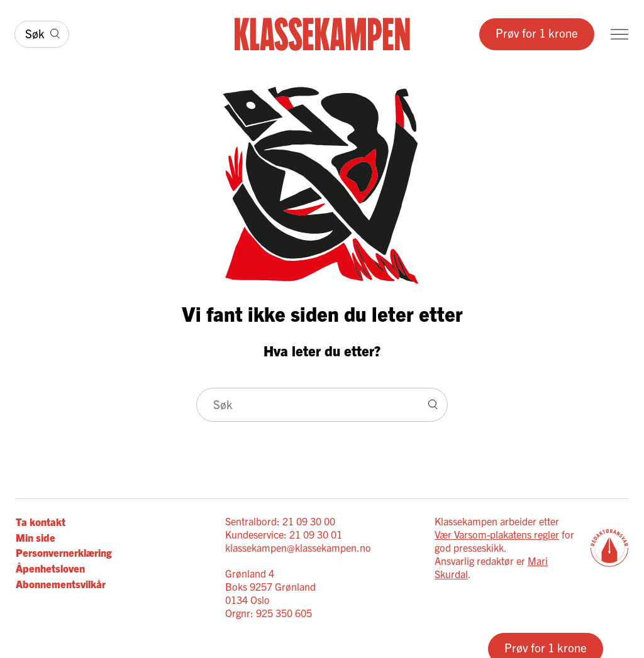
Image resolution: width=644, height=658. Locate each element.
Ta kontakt (41, 521)
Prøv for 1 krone (537, 33)
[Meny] (619, 34)
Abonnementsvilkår (61, 584)
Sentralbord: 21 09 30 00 (280, 521)
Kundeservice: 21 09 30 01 (284, 534)
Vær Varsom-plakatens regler (497, 534)
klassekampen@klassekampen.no (298, 547)
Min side (36, 537)
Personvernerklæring (64, 552)
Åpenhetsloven (50, 568)
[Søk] (42, 35)
